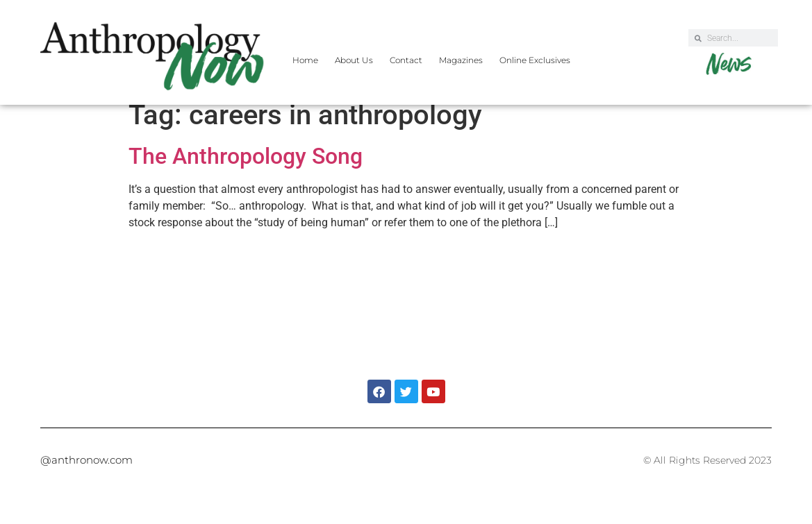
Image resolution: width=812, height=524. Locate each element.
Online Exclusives (535, 60)
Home (305, 60)
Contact (406, 60)
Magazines (461, 60)
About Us (354, 60)
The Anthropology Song (246, 168)
